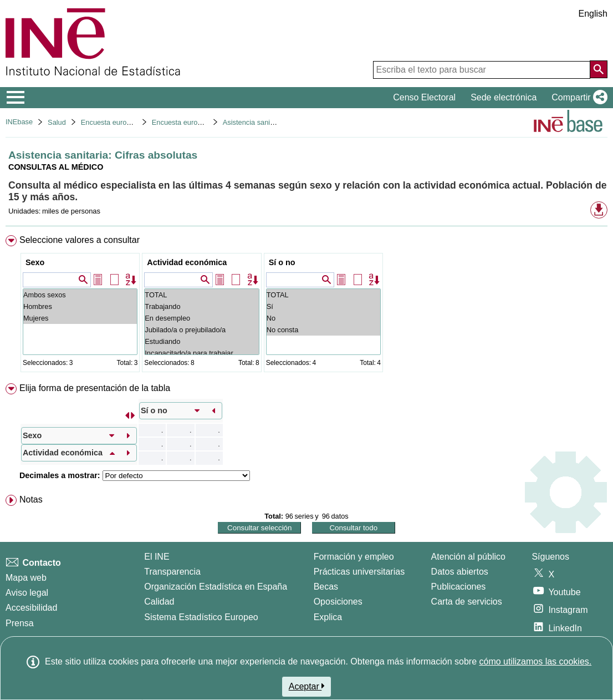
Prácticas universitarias (359, 572)
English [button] (593, 14)
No (323, 318)
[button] (577, 98)
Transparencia (172, 572)
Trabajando (201, 306)
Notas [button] (31, 499)
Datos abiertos (460, 572)
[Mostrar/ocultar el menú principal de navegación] (16, 98)
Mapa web (26, 578)
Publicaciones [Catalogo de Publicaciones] (459, 587)
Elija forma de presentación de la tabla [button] (95, 388)
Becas (326, 587)
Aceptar (307, 686)
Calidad (159, 602)
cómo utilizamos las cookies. (535, 661)
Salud (57, 122)
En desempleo (201, 318)
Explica (328, 617)
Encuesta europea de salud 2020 (204, 122)
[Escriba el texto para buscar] (482, 70)
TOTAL (201, 295)
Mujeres (80, 318)
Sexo (35, 262)
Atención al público (468, 557)
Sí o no (282, 262)
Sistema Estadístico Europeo (201, 617)
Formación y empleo (354, 557)
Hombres (80, 306)
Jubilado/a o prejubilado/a (201, 330)
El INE (157, 557)
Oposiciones (338, 602)
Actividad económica (187, 262)
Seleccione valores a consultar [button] (80, 240)
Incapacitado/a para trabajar (201, 353)
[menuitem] (306, 306)
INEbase (19, 122)
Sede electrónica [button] (504, 97)
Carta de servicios (467, 602)
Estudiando (201, 341)
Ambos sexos (80, 295)
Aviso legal (27, 593)
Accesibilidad (31, 608)
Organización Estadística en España (216, 587)
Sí (323, 306)
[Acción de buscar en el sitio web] (599, 69)
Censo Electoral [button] (424, 97)
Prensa (20, 623)
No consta (323, 330)
